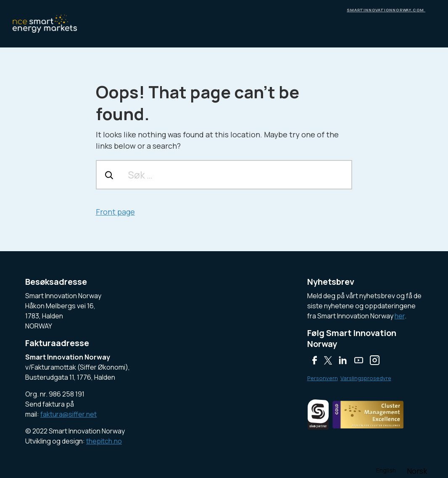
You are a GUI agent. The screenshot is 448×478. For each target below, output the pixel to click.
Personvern (323, 378)
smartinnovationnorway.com (386, 10)
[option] (417, 471)
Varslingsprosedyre (366, 378)
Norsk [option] (417, 471)
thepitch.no (104, 441)
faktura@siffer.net (69, 414)
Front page (115, 212)
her (400, 316)
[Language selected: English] (402, 470)
